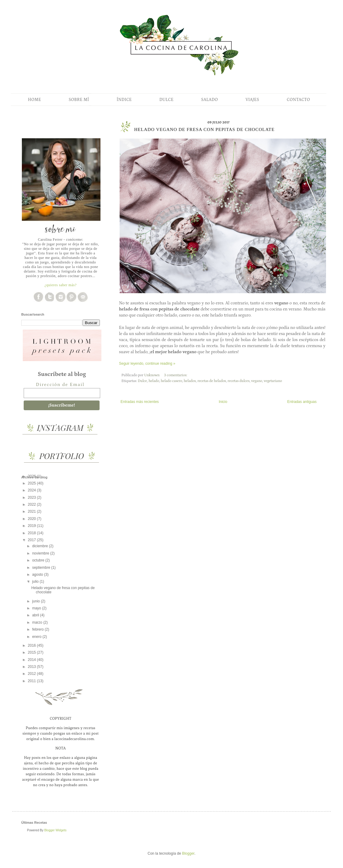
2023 (32, 498)
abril (36, 615)
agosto (38, 575)
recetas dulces (239, 381)
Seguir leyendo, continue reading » (147, 364)
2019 (32, 526)
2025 (32, 483)
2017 (32, 540)
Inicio (223, 402)
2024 (32, 490)
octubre (39, 560)
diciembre (41, 546)
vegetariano (273, 381)
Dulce (142, 381)
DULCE (166, 100)
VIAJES (252, 100)
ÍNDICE (124, 100)
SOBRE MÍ (79, 100)
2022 (32, 504)
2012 (32, 674)
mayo (37, 608)
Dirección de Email (60, 385)
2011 (32, 681)
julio (36, 581)
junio (37, 601)
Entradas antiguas (302, 402)
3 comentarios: (176, 375)
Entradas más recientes (140, 402)
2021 (32, 511)
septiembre (42, 568)
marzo (38, 622)
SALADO (210, 100)
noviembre (41, 553)
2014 (32, 660)
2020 (32, 519)
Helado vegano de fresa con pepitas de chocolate (204, 129)
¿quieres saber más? (61, 285)
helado (154, 381)
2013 (32, 667)
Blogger (188, 853)
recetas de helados (212, 381)
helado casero (171, 381)
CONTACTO (299, 100)
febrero (38, 629)
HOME (34, 100)
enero (37, 637)
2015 (32, 652)
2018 (32, 533)
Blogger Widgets (55, 830)
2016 (32, 645)
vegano (256, 381)
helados (190, 381)
